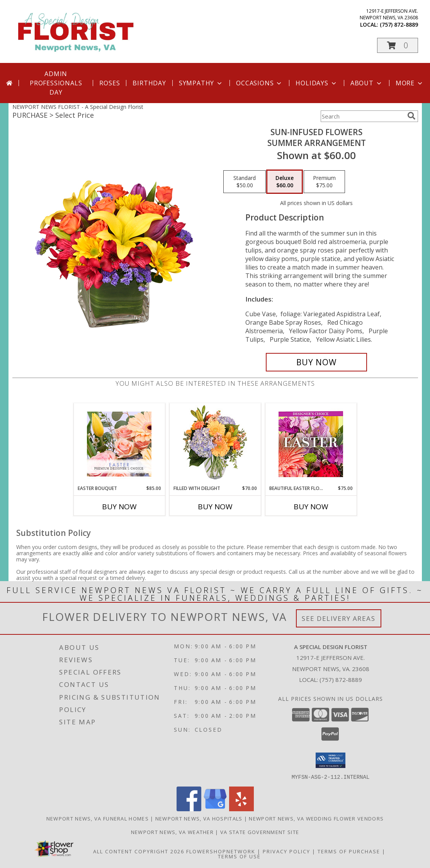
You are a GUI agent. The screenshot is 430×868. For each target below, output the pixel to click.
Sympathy (201, 83)
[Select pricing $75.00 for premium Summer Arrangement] (324, 182)
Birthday (149, 83)
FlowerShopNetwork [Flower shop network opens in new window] (221, 851)
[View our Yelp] (241, 809)
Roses (110, 83)
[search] (411, 116)
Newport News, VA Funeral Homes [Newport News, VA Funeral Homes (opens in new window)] (98, 818)
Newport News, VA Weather (172, 832)
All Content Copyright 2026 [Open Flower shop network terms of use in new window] (139, 851)
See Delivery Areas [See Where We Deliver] (339, 618)
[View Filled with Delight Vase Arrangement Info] (215, 444)
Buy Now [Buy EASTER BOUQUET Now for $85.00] (119, 507)
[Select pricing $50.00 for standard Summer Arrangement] (245, 182)
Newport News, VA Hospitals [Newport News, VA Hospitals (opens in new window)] (199, 818)
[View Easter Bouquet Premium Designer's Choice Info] (119, 444)
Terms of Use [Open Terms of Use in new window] (239, 856)
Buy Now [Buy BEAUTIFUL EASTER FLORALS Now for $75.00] (311, 507)
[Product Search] (362, 116)
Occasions (259, 83)
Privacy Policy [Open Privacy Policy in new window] (286, 851)
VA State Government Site (260, 832)
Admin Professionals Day (56, 83)
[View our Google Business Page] (215, 809)
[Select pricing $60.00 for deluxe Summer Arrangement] (285, 182)
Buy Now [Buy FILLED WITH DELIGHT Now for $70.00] (215, 507)
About (367, 83)
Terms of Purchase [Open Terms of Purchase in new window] (349, 851)
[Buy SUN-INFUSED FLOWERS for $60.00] (317, 362)
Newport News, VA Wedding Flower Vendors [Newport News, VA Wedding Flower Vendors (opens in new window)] (316, 818)
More (410, 83)
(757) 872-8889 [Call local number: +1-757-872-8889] (399, 25)
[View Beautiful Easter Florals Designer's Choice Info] (311, 444)
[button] (398, 45)
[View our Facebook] (189, 809)
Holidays (316, 83)
